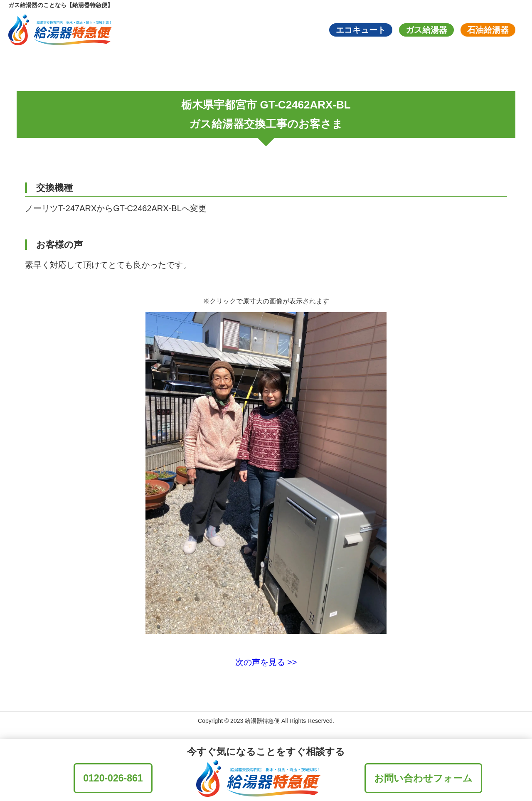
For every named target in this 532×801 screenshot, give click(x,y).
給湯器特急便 (262, 721)
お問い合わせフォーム (423, 778)
